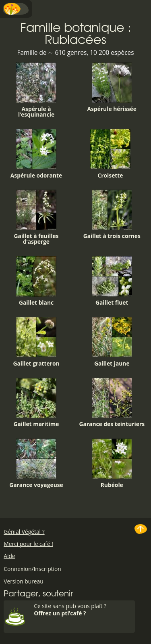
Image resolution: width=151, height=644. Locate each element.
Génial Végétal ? (24, 532)
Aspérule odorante (36, 154)
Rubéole (112, 464)
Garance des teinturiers (112, 403)
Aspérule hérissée (112, 88)
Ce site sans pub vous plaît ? (83, 609)
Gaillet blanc (36, 281)
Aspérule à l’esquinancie (36, 90)
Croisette (110, 154)
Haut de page (141, 529)
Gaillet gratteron (36, 342)
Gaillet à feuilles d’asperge (36, 217)
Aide (9, 556)
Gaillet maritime (36, 403)
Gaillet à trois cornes (112, 215)
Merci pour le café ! (28, 544)
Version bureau (24, 581)
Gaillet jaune (112, 342)
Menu (16, 9)
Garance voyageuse (36, 464)
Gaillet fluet (112, 281)
